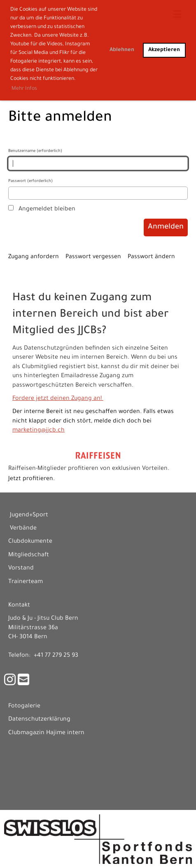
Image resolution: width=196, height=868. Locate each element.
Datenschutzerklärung (39, 720)
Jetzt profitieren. (31, 479)
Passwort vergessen (93, 257)
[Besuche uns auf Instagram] (10, 682)
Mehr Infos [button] (24, 89)
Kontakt (19, 606)
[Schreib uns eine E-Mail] (23, 682)
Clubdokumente (30, 542)
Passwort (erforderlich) (98, 189)
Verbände (23, 529)
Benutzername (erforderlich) (98, 159)
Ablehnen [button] (122, 50)
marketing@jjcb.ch (38, 431)
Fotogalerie (24, 707)
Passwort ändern (151, 257)
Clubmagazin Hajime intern (46, 733)
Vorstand (21, 569)
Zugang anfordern (34, 257)
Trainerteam (26, 582)
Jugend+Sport (29, 516)
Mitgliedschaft (29, 555)
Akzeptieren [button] (164, 50)
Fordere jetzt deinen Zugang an (56, 399)
